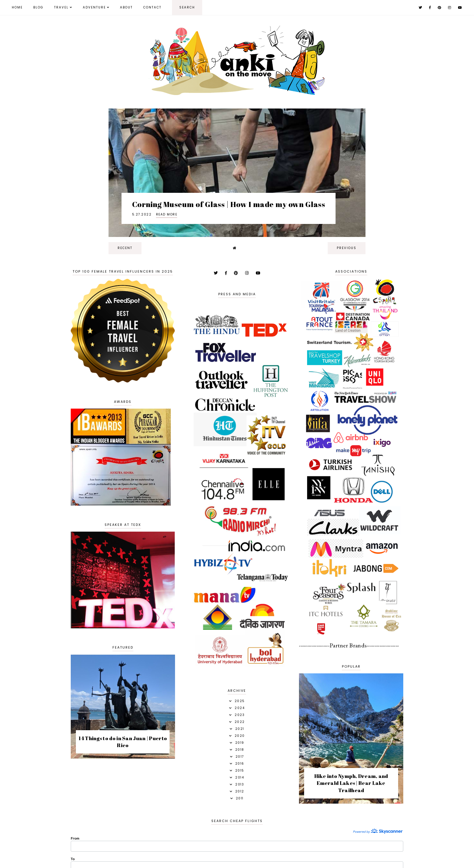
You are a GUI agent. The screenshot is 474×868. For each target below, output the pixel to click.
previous (347, 248)
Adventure (94, 7)
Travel (61, 7)
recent (125, 248)
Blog (38, 7)
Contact (152, 7)
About (126, 7)
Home (17, 7)
